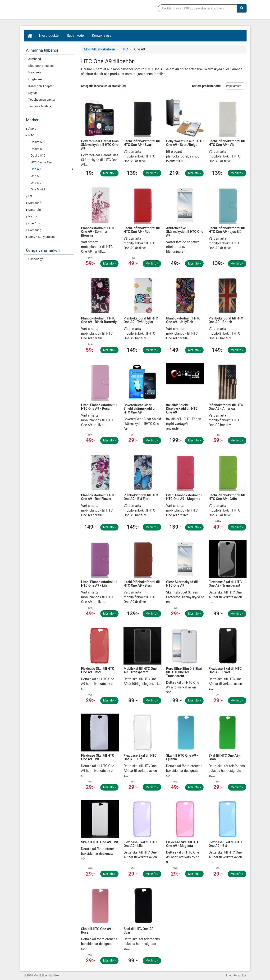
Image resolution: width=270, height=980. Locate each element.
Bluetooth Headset (41, 66)
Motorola (35, 210)
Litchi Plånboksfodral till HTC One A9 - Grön (227, 497)
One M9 (36, 183)
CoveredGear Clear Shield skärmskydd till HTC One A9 (140, 409)
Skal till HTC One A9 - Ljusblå (182, 757)
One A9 (36, 169)
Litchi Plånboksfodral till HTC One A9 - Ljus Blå (227, 230)
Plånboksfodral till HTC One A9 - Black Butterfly (99, 320)
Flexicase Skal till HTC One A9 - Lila (140, 844)
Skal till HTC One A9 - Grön (225, 757)
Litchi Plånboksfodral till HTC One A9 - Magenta (184, 497)
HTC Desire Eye (41, 162)
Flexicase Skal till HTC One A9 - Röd (98, 670)
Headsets (35, 72)
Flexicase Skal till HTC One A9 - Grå (140, 757)
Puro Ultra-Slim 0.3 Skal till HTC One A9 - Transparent (184, 672)
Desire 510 (38, 142)
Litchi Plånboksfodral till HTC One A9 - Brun (142, 584)
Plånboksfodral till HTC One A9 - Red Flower (98, 497)
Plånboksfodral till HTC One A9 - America (226, 407)
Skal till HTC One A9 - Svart (140, 931)
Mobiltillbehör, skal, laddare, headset (59, 11)
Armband (35, 59)
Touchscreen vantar (42, 100)
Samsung (35, 230)
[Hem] (30, 36)
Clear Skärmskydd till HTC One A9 (182, 584)
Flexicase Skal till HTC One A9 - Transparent (225, 584)
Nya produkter (50, 36)
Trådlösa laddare (40, 106)
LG (30, 196)
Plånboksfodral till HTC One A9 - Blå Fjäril (141, 497)
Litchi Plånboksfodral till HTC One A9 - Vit (227, 143)
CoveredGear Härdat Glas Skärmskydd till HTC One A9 (100, 145)
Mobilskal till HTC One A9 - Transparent (140, 670)
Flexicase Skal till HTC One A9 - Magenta (183, 844)
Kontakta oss (102, 36)
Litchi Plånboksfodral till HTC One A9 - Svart (142, 143)
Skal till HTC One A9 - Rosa (97, 931)
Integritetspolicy (236, 976)
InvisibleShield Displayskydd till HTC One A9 (182, 409)
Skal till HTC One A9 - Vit (100, 842)
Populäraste (235, 86)
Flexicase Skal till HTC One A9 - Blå (225, 844)
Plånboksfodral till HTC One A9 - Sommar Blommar (98, 232)
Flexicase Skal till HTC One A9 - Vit (98, 757)
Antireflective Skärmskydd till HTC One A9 (185, 232)
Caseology (36, 259)
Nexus (33, 216)
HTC (31, 135)
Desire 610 (38, 149)
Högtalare (35, 79)
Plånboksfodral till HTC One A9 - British (226, 320)
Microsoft (35, 203)
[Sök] (242, 8)
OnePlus (34, 223)
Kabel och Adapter (41, 86)
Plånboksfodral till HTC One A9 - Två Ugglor (141, 320)
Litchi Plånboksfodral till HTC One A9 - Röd (142, 230)
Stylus (33, 93)
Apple (32, 128)
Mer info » (109, 173)
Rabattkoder (76, 36)
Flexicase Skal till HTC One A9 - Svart (225, 670)
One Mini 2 (38, 189)
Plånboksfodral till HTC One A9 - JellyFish (183, 320)
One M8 (36, 176)
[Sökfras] (197, 8)
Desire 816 (38, 155)
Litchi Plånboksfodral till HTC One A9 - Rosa (99, 407)
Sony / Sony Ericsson (43, 237)
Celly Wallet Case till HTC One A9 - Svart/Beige (185, 143)
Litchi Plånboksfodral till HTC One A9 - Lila (99, 584)
